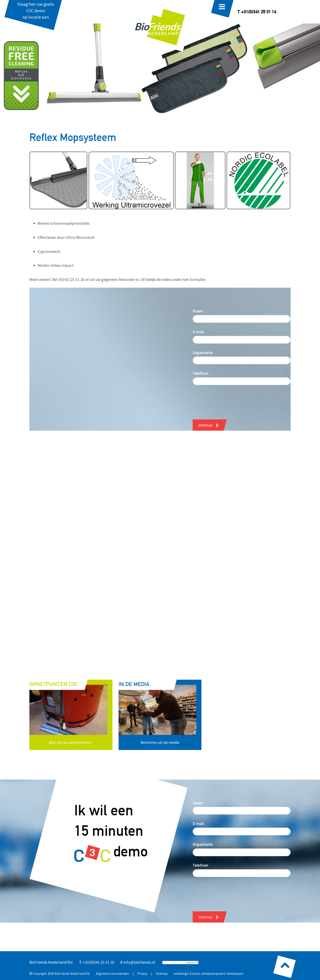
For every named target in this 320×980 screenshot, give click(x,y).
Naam (198, 311)
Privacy (142, 973)
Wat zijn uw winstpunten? (71, 742)
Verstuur (206, 425)
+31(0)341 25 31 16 (98, 962)
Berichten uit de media (160, 742)
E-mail (198, 332)
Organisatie (203, 353)
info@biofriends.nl (139, 962)
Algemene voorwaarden (112, 973)
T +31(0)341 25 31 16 (257, 12)
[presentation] (224, 399)
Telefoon (201, 373)
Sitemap (162, 973)
